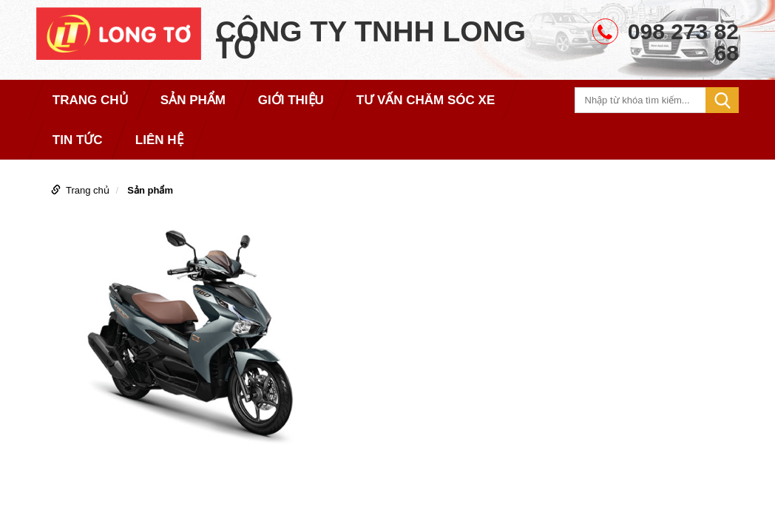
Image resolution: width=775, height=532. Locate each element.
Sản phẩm (150, 190)
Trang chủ (88, 190)
